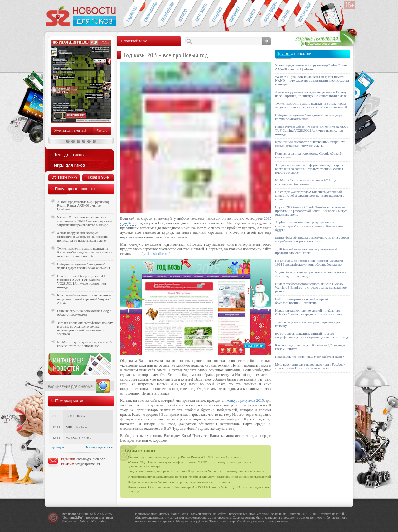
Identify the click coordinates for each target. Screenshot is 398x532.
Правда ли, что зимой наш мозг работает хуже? (309, 357)
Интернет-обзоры (234, 14)
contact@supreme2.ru (92, 459)
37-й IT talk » (75, 416)
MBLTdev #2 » (76, 427)
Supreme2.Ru (73, 517)
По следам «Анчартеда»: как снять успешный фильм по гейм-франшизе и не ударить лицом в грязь (310, 195)
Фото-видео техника (269, 14)
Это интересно (306, 14)
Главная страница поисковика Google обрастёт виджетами (84, 313)
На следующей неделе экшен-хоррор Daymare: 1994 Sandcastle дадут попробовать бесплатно (309, 262)
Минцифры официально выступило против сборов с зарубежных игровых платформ (312, 239)
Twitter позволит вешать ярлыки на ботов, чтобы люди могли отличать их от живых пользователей (199, 477)
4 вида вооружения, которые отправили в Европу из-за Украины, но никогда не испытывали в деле (199, 471)
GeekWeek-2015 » (79, 438)
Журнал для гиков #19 (70, 130)
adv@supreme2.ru (87, 464)
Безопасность (252, 14)
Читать (102, 130)
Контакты (69, 521)
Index (102, 521)
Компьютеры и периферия (183, 14)
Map (94, 521)
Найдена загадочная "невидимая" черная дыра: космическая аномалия (179, 482)
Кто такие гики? (64, 177)
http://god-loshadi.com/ (152, 254)
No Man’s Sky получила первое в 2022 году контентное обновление (85, 344)
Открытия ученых (286, 14)
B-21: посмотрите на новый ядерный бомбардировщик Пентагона (302, 301)
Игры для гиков (69, 165)
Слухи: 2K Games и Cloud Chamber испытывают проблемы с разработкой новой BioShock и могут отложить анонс (311, 211)
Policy (84, 521)
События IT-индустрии (217, 14)
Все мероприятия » (99, 447)
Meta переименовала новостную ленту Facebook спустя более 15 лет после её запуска (310, 366)
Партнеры (57, 447)
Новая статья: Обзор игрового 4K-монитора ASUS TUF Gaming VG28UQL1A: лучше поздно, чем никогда (82, 281)
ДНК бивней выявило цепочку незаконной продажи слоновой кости (306, 251)
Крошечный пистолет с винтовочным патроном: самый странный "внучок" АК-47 (84, 299)
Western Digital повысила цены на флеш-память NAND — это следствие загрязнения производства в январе (85, 221)
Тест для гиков (69, 155)
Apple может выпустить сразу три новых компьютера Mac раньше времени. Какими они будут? (309, 226)
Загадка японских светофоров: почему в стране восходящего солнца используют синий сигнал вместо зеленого (85, 328)
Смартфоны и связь (149, 14)
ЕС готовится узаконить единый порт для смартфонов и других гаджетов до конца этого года (312, 335)
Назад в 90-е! (98, 177)
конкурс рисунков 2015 (245, 400)
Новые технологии (166, 14)
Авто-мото (200, 14)
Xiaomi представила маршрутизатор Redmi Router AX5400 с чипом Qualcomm (184, 457)
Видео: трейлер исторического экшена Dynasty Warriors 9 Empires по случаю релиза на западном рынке (311, 287)
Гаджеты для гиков (131, 14)
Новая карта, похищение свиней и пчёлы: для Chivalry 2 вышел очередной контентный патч (308, 312)
